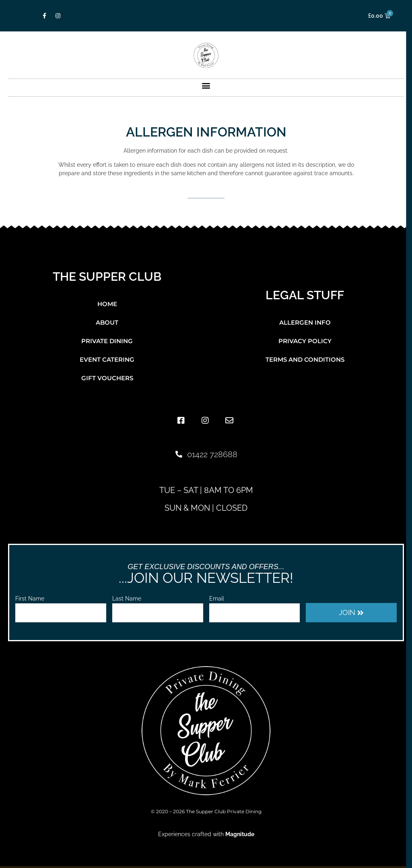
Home (107, 304)
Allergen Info (305, 322)
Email (217, 599)
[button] (206, 86)
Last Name (127, 599)
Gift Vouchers (107, 378)
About (107, 322)
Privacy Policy (305, 341)
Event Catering (107, 359)
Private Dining (107, 341)
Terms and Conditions (305, 359)
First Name (30, 599)
